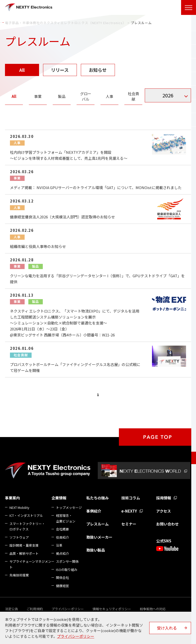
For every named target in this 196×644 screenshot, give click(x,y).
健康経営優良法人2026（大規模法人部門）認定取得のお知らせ (62, 217)
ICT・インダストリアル (26, 515)
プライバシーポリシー (68, 609)
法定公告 (11, 609)
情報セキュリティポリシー (112, 609)
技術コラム (131, 498)
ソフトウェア (19, 537)
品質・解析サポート (24, 553)
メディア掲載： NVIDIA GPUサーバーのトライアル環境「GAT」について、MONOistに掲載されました (96, 187)
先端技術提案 (19, 575)
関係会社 (62, 578)
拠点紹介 (62, 553)
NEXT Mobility (19, 507)
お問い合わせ (167, 524)
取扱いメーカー (99, 537)
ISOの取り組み (67, 570)
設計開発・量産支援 (24, 545)
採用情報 (164, 498)
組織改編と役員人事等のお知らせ (38, 246)
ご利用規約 (35, 609)
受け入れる (167, 628)
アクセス (164, 511)
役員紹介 (62, 537)
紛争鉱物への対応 (153, 609)
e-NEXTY (129, 511)
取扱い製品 (96, 550)
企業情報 (59, 498)
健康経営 (62, 586)
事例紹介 (94, 511)
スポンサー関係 (67, 561)
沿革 (59, 545)
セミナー (129, 524)
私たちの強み (98, 498)
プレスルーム (98, 524)
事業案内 (12, 498)
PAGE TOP (157, 437)
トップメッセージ (69, 507)
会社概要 (62, 529)
